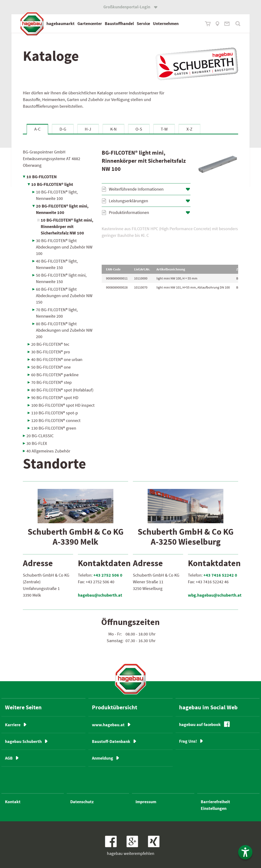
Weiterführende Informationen (136, 189)
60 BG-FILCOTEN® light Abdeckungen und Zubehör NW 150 (64, 296)
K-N (113, 129)
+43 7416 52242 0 (220, 575)
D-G (63, 129)
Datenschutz (82, 802)
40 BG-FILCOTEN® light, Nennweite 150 (57, 264)
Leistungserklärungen (128, 201)
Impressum (146, 802)
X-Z (189, 129)
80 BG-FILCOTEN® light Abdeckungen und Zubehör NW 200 (64, 330)
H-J (88, 129)
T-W (164, 129)
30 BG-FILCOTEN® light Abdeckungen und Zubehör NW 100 (64, 247)
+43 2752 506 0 (108, 575)
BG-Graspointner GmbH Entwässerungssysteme (52, 159)
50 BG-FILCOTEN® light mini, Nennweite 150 (61, 278)
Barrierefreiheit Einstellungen (215, 805)
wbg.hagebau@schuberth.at (215, 595)
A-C (37, 129)
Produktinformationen (129, 212)
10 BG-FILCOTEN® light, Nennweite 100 (57, 195)
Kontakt (13, 802)
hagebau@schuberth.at (100, 595)
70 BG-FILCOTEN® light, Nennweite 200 (57, 313)
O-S (139, 129)
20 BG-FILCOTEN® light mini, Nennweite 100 (62, 209)
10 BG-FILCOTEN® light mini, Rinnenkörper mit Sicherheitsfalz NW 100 (67, 226)
